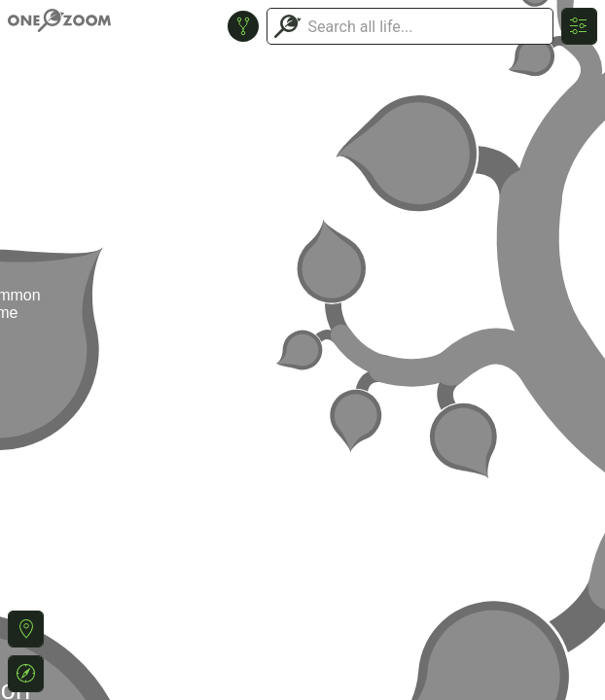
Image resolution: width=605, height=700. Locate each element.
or (302, 350)
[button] (26, 629)
